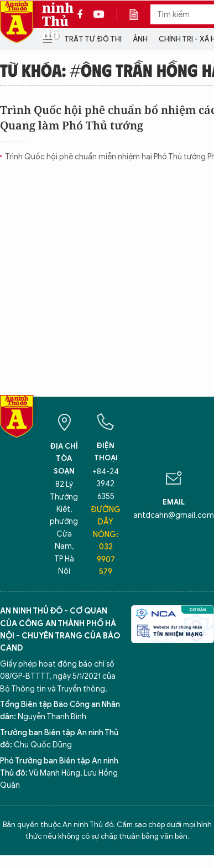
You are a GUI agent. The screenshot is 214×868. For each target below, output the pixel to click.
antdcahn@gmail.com (174, 515)
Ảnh (140, 39)
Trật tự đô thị (93, 39)
